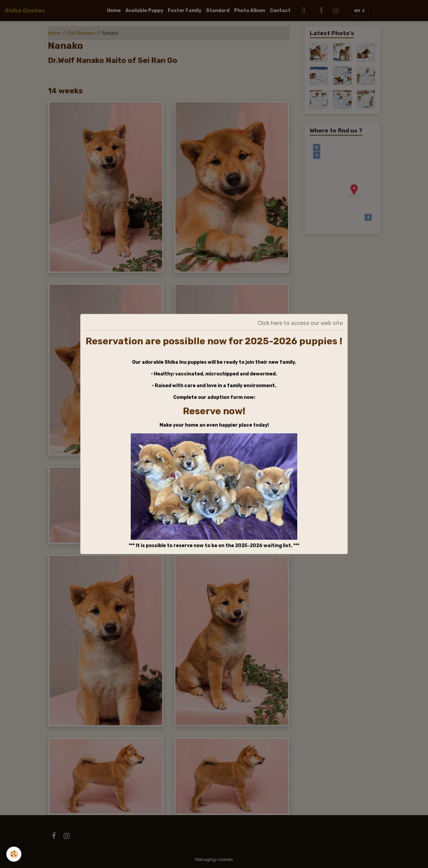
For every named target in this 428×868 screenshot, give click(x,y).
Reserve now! (214, 411)
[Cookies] (14, 854)
